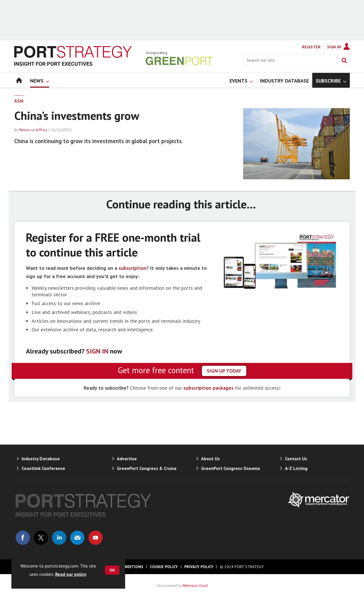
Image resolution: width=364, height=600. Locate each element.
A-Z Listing (296, 468)
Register (311, 47)
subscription (133, 268)
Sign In (334, 47)
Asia (19, 101)
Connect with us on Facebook (23, 538)
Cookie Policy (164, 567)
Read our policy (71, 574)
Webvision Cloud (195, 585)
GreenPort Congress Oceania (230, 468)
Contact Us (296, 459)
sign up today (224, 371)
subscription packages (208, 388)
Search (344, 60)
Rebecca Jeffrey (33, 130)
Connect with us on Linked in (59, 538)
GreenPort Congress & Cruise (147, 468)
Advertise (127, 459)
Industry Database (41, 459)
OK (112, 570)
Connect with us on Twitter (41, 538)
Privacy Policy (199, 567)
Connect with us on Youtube (96, 538)
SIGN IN (97, 351)
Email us (77, 538)
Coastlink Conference (43, 468)
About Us (210, 459)
